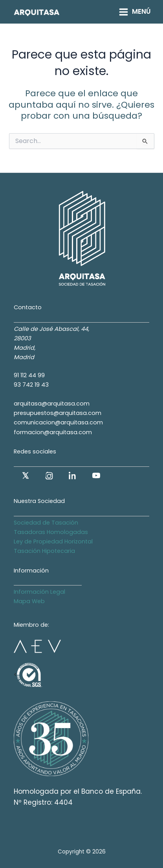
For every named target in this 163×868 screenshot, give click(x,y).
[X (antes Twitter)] (26, 475)
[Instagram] (49, 475)
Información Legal (39, 592)
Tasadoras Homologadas (51, 532)
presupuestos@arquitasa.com (58, 413)
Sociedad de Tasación (46, 523)
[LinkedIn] (73, 475)
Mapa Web (29, 601)
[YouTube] (96, 475)
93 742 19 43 (31, 385)
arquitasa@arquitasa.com (52, 404)
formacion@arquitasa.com (53, 432)
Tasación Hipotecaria (44, 551)
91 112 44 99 (29, 375)
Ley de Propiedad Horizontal (53, 541)
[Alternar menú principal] (135, 12)
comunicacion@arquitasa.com (58, 422)
